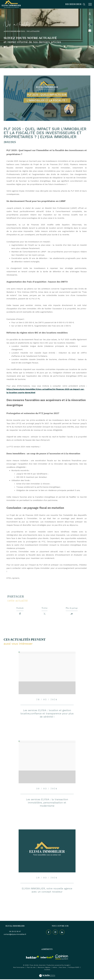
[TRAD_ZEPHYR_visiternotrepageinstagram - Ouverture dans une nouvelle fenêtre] (55, 933)
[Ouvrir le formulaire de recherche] (75, 4)
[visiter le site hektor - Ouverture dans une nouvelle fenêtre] (32, 958)
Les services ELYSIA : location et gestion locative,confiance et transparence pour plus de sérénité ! (47, 714)
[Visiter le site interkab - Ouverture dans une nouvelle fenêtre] (47, 958)
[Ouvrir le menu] (90, 4)
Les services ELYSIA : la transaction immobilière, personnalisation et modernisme (47, 803)
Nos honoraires (19, 968)
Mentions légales (44, 968)
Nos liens (63, 968)
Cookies (47, 970)
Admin (55, 968)
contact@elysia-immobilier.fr (15, 935)
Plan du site (31, 968)
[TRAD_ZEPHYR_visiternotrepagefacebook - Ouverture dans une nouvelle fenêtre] (48, 933)
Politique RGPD (74, 968)
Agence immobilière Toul (14, 31)
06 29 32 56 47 (15, 932)
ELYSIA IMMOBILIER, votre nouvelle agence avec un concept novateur (47, 891)
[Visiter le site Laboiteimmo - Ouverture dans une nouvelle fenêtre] (47, 975)
